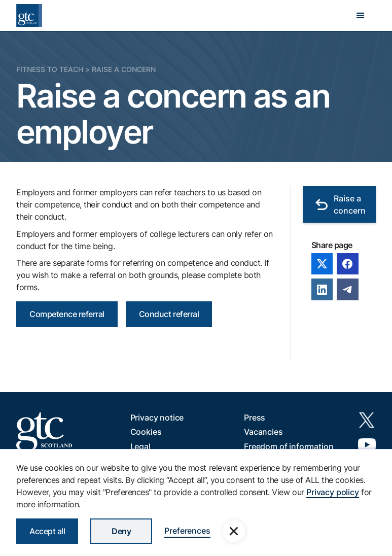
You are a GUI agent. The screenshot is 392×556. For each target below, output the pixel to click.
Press (255, 418)
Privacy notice (157, 418)
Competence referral (67, 314)
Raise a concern (124, 69)
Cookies (146, 432)
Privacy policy (333, 492)
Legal (140, 446)
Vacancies (263, 432)
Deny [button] (121, 531)
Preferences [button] (187, 531)
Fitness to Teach (50, 69)
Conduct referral (169, 314)
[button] (361, 16)
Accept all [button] (47, 531)
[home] (29, 15)
